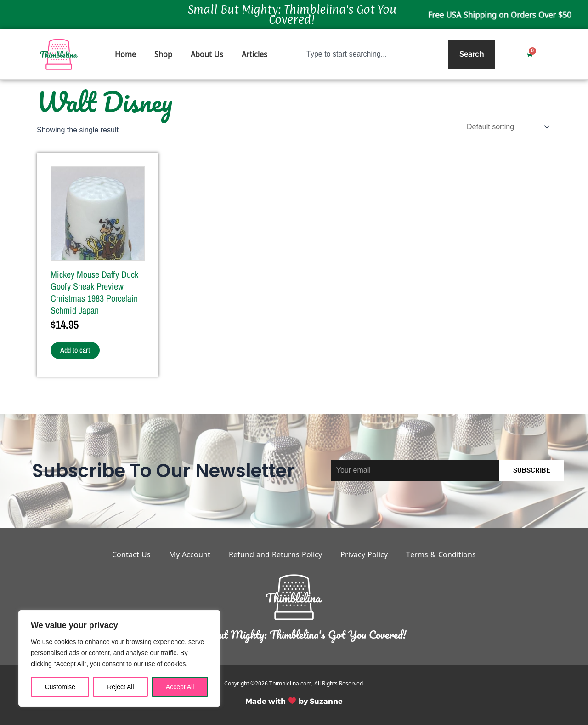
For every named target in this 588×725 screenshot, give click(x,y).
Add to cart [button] (76, 350)
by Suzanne (321, 701)
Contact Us (131, 554)
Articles (254, 54)
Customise (60, 687)
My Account (190, 554)
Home (125, 54)
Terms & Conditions (441, 554)
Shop (163, 54)
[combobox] (373, 54)
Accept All (180, 687)
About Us (207, 54)
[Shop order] (507, 127)
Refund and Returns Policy (275, 554)
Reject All (120, 687)
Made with (266, 701)
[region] (119, 658)
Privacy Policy (364, 554)
